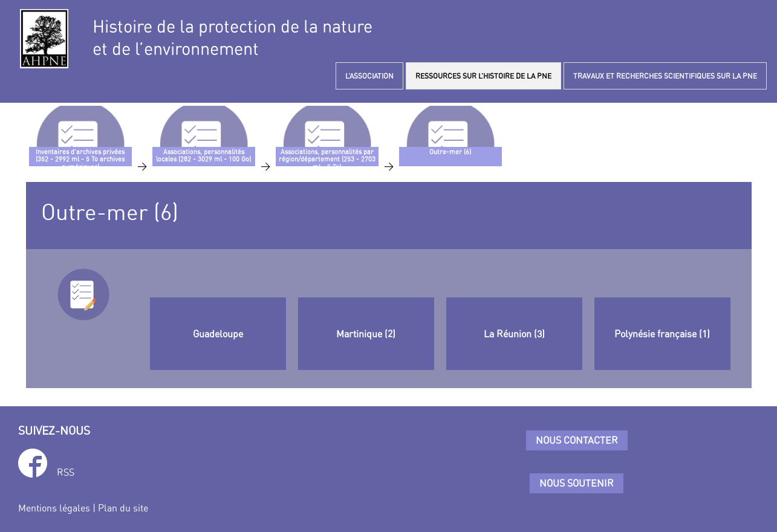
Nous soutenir (577, 483)
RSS (66, 472)
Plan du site (123, 508)
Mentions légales (54, 508)
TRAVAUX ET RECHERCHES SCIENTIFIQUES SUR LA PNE (665, 76)
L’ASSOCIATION (369, 76)
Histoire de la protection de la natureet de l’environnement (232, 37)
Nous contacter (577, 440)
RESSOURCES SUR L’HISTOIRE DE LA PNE (483, 76)
